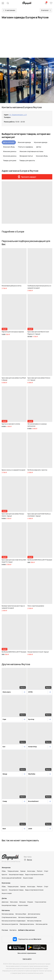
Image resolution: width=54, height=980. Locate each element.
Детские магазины (34, 914)
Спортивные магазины (9, 917)
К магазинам (10, 10)
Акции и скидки (28, 878)
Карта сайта (27, 959)
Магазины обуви (21, 914)
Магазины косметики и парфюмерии (14, 921)
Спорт (46, 871)
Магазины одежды (8, 914)
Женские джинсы (10, 151)
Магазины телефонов (34, 921)
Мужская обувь (42, 156)
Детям (39, 147)
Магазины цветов (42, 924)
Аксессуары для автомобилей (12, 878)
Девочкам (5, 902)
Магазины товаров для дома (28, 917)
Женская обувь (9, 147)
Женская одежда (24, 142)
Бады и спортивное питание (34, 875)
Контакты (13, 930)
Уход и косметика (40, 902)
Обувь (4, 871)
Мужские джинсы (10, 156)
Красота (4, 875)
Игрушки (30, 902)
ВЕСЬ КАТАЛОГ (9, 142)
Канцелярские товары (16, 875)
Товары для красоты (27, 160)
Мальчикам (14, 902)
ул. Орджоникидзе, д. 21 (18, 115)
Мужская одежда (41, 142)
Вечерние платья (26, 156)
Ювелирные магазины (27, 924)
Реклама (5, 930)
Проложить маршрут (29, 177)
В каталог (45, 10)
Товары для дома (10, 160)
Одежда (23, 871)
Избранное (51, 3)
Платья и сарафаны (26, 147)
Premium (40, 871)
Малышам (22, 902)
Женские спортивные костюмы (31, 151)
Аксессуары (31, 871)
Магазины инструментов (10, 924)
